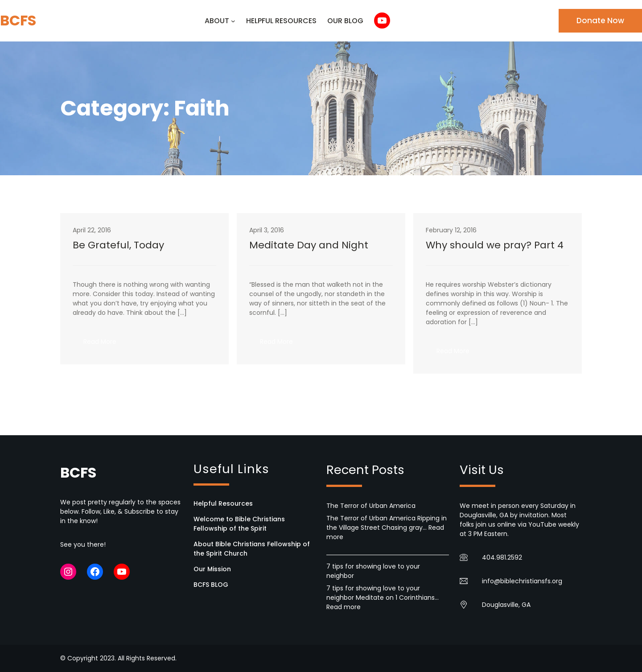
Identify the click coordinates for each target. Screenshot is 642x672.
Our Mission (212, 569)
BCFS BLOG (211, 585)
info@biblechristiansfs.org (522, 581)
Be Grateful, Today (118, 245)
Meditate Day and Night (309, 245)
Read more (344, 607)
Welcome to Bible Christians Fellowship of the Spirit (239, 524)
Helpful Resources (223, 503)
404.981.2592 (502, 557)
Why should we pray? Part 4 (495, 245)
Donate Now (600, 21)
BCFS (18, 20)
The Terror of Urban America (371, 506)
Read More (105, 344)
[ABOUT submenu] (233, 21)
